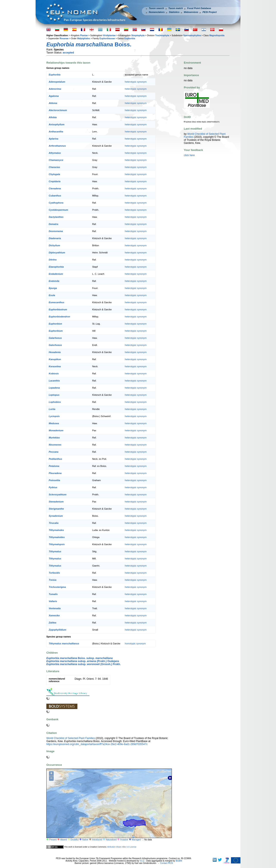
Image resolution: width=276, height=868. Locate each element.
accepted (68, 53)
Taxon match (176, 8)
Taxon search (156, 8)
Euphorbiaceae (107, 38)
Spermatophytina (192, 35)
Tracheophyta (162, 35)
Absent (64, 840)
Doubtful (74, 840)
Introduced (97, 840)
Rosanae (64, 38)
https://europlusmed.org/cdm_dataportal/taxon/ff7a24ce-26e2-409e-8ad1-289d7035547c (97, 744)
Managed (136, 840)
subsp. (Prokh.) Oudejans (83, 661)
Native (85, 840)
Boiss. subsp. (79, 658)
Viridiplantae (109, 35)
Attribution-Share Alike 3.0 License (122, 847)
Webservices (191, 12)
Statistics (174, 12)
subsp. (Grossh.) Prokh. (84, 664)
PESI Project (209, 12)
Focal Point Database (199, 8)
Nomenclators (157, 12)
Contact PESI (166, 863)
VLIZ (142, 861)
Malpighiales (84, 38)
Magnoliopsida (217, 35)
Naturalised (111, 840)
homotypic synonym (135, 644)
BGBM (179, 861)
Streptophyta (138, 35)
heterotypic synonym (136, 82)
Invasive (124, 840)
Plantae (84, 35)
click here (189, 155)
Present (53, 840)
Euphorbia (130, 38)
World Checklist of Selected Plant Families (71, 738)
